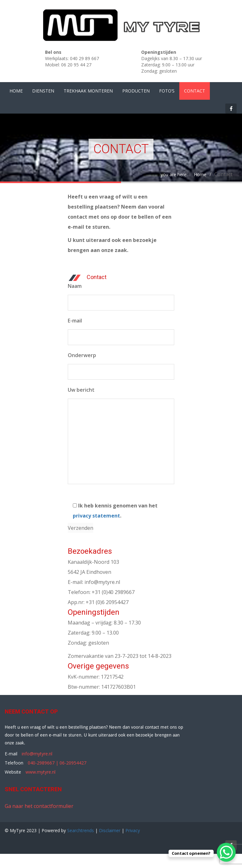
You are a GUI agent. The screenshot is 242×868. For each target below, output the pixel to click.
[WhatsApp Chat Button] (226, 852)
